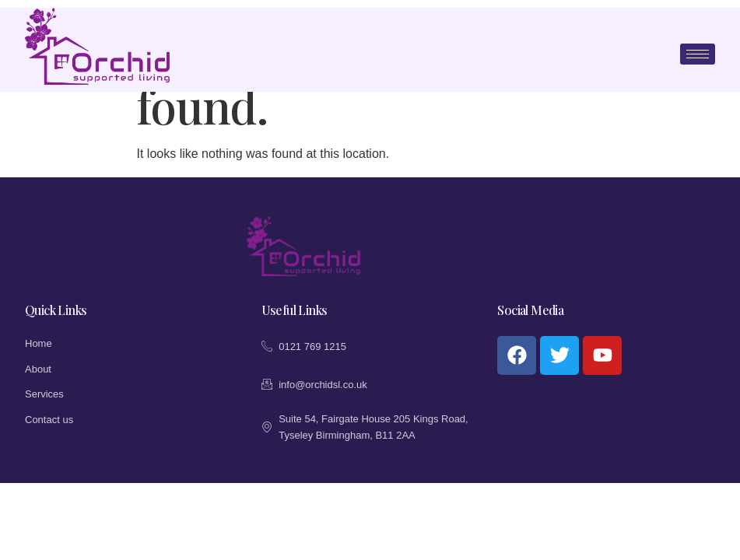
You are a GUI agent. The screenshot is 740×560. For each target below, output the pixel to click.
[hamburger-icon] (698, 54)
